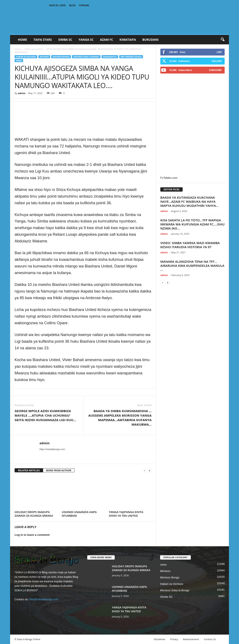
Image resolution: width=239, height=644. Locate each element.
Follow (217, 61)
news (19, 61)
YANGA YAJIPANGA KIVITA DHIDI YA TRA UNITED (126, 514)
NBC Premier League (131, 57)
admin (22, 93)
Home (22, 40)
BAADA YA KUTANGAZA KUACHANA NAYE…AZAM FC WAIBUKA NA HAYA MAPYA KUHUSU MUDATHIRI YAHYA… (189, 201)
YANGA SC (86, 40)
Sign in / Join (57, 5)
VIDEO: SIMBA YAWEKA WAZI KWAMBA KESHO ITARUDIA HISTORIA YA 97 (190, 245)
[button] (222, 40)
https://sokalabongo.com (52, 449)
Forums (84, 5)
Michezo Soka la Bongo (86, 57)
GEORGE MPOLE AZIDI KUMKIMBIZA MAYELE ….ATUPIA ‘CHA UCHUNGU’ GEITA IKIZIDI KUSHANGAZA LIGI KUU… (45, 415)
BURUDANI (150, 40)
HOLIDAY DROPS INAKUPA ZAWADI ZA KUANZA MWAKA (34, 514)
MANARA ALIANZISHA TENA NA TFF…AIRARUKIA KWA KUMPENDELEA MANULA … (192, 266)
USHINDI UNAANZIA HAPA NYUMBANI (79, 514)
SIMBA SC (65, 40)
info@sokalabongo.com (44, 599)
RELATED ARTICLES (29, 470)
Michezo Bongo (61, 57)
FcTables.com (169, 178)
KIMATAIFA (128, 40)
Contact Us (210, 639)
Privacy (174, 639)
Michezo (44, 57)
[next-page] (150, 471)
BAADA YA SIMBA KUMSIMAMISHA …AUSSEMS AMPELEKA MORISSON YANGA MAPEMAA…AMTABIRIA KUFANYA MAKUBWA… (120, 418)
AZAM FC (106, 40)
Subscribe (215, 70)
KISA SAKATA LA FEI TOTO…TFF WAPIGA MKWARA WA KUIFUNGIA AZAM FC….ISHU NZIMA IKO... (192, 224)
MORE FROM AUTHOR (59, 470)
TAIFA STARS (43, 40)
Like (219, 52)
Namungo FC (110, 57)
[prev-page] (144, 471)
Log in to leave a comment (32, 535)
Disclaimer (160, 639)
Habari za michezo (34, 49)
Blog (72, 5)
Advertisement (191, 639)
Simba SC (166, 597)
